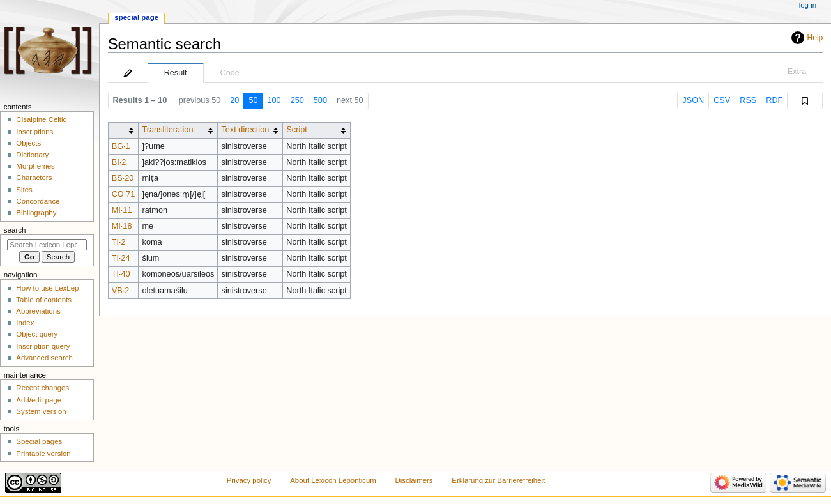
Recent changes (42, 388)
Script (296, 130)
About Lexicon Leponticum (333, 480)
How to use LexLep (47, 288)
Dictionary (32, 155)
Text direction (246, 130)
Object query (37, 334)
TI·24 (121, 258)
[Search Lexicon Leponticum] (47, 245)
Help (815, 38)
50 (253, 100)
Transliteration (168, 130)
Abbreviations (38, 311)
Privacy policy (249, 480)
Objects (28, 143)
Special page (136, 17)
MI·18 (122, 226)
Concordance (38, 201)
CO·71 (124, 194)
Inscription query (43, 346)
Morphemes (35, 166)
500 (320, 100)
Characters (34, 178)
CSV (722, 100)
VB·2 (121, 291)
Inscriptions (34, 132)
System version (41, 411)
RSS (748, 100)
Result (176, 73)
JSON (693, 100)
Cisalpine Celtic (41, 119)
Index (25, 323)
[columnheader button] (123, 130)
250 (297, 100)
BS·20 (123, 178)
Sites (24, 190)
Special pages (39, 441)
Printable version (43, 454)
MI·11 (122, 210)
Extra (797, 72)
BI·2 (119, 162)
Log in (808, 5)
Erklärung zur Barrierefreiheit (498, 480)
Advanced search (44, 358)
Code (230, 73)
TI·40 (121, 274)
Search (15, 230)
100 (274, 100)
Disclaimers (414, 480)
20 (234, 100)
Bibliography (36, 213)
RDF (774, 100)
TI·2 (119, 242)
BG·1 (121, 146)
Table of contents (44, 300)
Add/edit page (39, 400)
